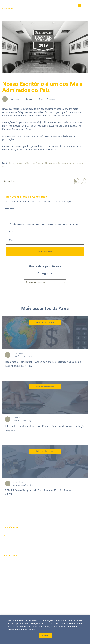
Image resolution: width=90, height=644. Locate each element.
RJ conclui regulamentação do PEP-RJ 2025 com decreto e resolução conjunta (45, 428)
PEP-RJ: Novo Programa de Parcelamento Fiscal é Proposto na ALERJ (41, 492)
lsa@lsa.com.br (12, 532)
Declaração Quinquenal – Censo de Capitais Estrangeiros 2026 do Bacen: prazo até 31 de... (43, 364)
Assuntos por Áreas (45, 266)
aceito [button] (45, 636)
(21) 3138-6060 (16, 535)
